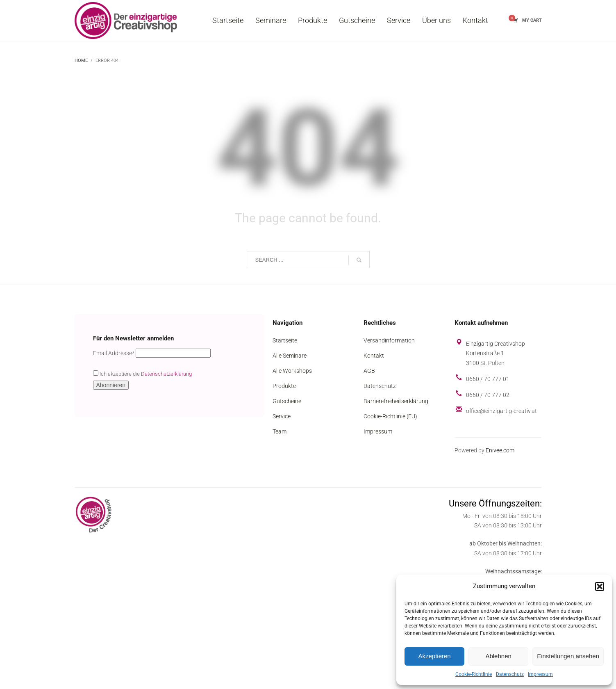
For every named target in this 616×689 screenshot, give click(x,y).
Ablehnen (498, 656)
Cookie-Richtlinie (474, 674)
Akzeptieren (434, 656)
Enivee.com (500, 450)
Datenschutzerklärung (166, 374)
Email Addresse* (114, 353)
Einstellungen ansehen (568, 656)
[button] (600, 586)
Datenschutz (510, 674)
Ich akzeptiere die (142, 374)
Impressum (540, 674)
